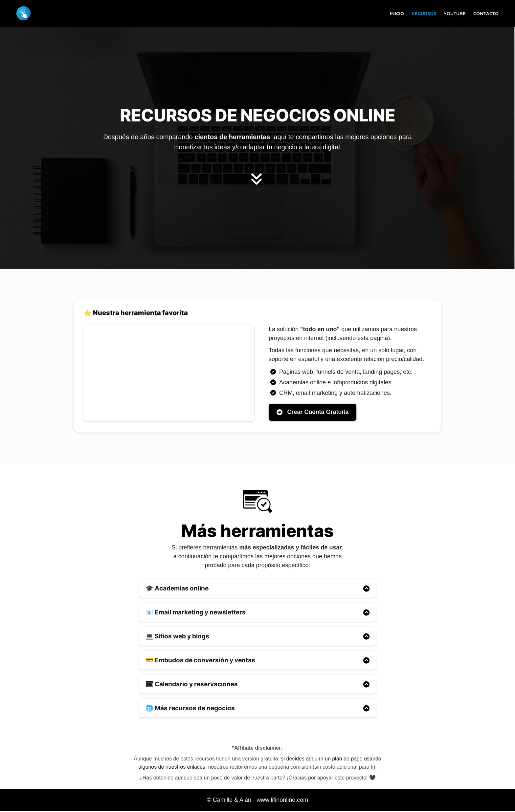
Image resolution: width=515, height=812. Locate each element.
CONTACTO (486, 13)
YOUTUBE (455, 13)
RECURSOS (424, 13)
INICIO (397, 13)
